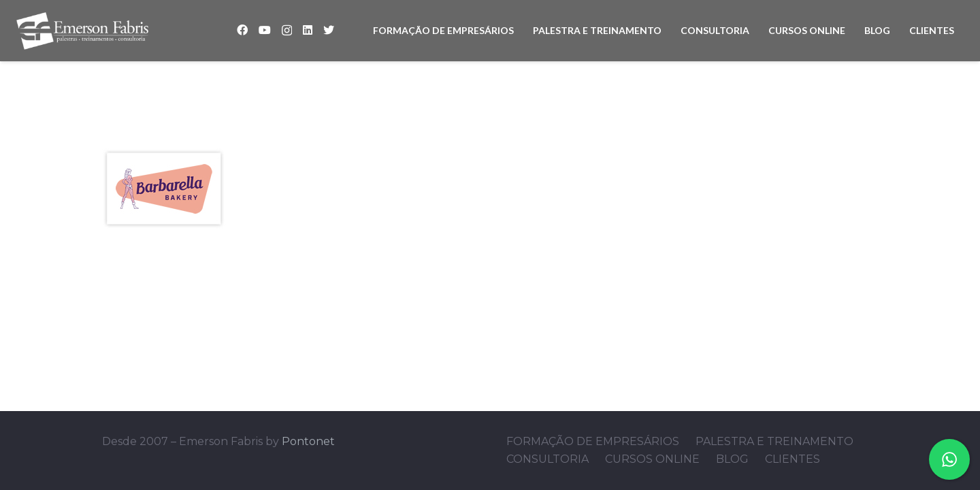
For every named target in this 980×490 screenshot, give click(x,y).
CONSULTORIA (548, 459)
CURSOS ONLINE (652, 459)
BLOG (732, 459)
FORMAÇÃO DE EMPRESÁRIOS (593, 441)
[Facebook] (242, 30)
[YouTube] (265, 30)
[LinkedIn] (308, 30)
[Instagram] (287, 31)
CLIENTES (793, 459)
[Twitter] (329, 30)
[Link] (82, 31)
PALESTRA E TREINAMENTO (774, 441)
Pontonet (308, 441)
